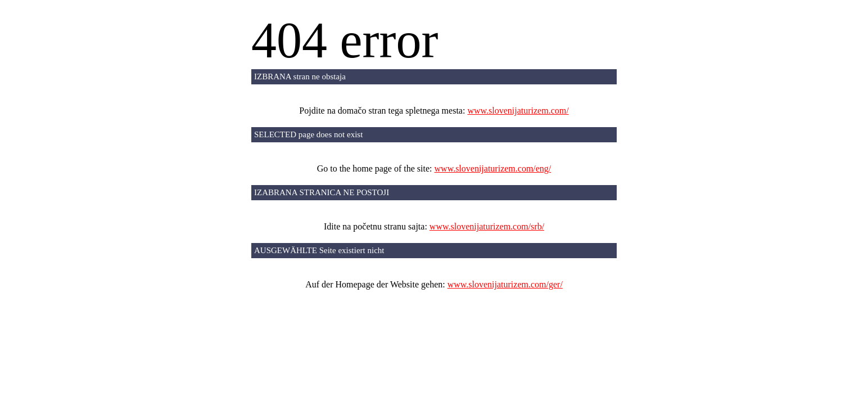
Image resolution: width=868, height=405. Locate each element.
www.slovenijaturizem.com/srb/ (487, 226)
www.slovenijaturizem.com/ (518, 111)
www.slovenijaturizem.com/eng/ (493, 168)
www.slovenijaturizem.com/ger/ (505, 284)
